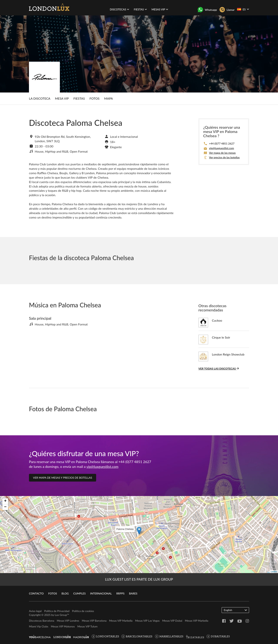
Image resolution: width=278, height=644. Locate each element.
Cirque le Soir (221, 337)
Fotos (95, 98)
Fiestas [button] (140, 9)
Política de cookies (83, 611)
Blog (65, 593)
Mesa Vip (62, 98)
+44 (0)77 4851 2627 (222, 143)
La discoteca (40, 98)
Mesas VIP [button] (160, 9)
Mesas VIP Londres (68, 621)
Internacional (101, 593)
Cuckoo (217, 320)
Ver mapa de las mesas (222, 153)
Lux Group (61, 615)
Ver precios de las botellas (224, 157)
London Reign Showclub (228, 354)
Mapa (108, 98)
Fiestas (79, 98)
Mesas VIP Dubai (172, 621)
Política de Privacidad (57, 611)
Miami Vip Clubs (39, 626)
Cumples (79, 593)
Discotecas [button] (120, 9)
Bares (133, 593)
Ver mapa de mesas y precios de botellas (63, 478)
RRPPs (120, 593)
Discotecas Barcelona (42, 621)
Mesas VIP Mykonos (63, 626)
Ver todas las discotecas (219, 369)
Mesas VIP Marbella (121, 621)
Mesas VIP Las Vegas (147, 621)
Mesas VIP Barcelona (94, 621)
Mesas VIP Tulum (87, 626)
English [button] (235, 610)
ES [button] (243, 9)
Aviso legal (35, 611)
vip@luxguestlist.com (222, 148)
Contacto (36, 593)
